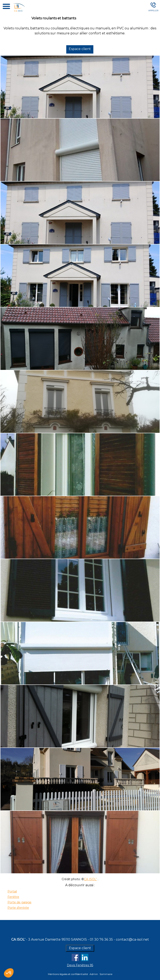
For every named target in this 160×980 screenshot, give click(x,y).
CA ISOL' (90, 879)
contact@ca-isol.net (132, 939)
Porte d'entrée (18, 908)
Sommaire (106, 974)
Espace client (81, 49)
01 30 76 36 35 (101, 939)
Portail (12, 891)
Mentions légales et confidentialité (68, 974)
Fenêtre (13, 897)
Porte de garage (19, 902)
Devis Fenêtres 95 (80, 965)
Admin (94, 974)
